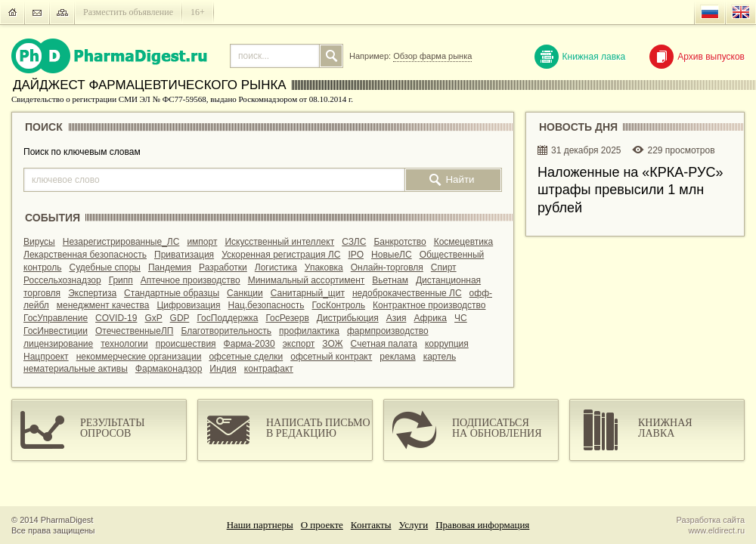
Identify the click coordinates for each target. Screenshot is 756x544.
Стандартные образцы (172, 293)
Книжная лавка (580, 57)
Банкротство (400, 242)
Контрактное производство (429, 305)
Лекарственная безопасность (85, 255)
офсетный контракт (331, 357)
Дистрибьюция (348, 318)
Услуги (414, 525)
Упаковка (324, 267)
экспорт (299, 344)
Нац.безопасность (266, 305)
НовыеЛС (392, 255)
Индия (223, 369)
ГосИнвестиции (56, 331)
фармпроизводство (388, 331)
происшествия (186, 344)
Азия (397, 318)
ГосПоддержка (227, 318)
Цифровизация (188, 305)
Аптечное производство (191, 280)
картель (440, 357)
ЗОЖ (332, 344)
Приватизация (184, 255)
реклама (397, 357)
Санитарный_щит (308, 293)
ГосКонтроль (339, 305)
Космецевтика (464, 242)
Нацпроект (46, 357)
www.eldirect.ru (716, 530)
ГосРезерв (287, 318)
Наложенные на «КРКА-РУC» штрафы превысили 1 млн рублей (630, 190)
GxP (153, 318)
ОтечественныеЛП (134, 331)
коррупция (447, 344)
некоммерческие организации (139, 357)
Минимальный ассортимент (307, 280)
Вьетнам (390, 280)
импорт (202, 242)
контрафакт (269, 369)
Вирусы (39, 242)
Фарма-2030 (249, 344)
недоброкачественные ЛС (407, 293)
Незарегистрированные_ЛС (121, 242)
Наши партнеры (260, 525)
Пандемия (170, 267)
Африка (430, 318)
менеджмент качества (103, 305)
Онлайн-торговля (387, 267)
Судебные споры (105, 267)
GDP (180, 318)
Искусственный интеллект (279, 242)
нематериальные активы (76, 369)
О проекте (322, 525)
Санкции (245, 293)
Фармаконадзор (169, 369)
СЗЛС (354, 242)
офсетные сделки (246, 357)
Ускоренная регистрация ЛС (281, 255)
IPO (356, 255)
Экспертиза (92, 293)
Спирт (444, 267)
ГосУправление (56, 318)
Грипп (121, 280)
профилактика (309, 331)
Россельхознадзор (62, 280)
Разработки (223, 267)
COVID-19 (116, 318)
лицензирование (58, 344)
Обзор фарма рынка (432, 56)
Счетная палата (384, 344)
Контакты (371, 525)
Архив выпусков (697, 57)
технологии (124, 344)
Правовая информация (482, 525)
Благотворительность (226, 331)
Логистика (276, 267)
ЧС (461, 318)
